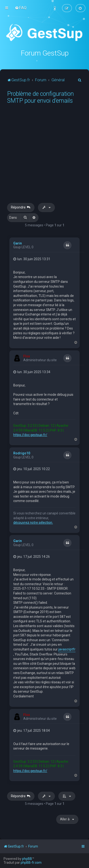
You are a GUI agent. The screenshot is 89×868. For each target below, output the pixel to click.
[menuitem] (21, 8)
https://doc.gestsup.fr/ (30, 435)
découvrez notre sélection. (33, 523)
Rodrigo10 (22, 453)
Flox (27, 356)
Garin (18, 243)
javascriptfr (67, 649)
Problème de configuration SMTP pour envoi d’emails (40, 97)
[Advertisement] (44, 156)
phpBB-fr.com (31, 863)
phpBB (27, 859)
